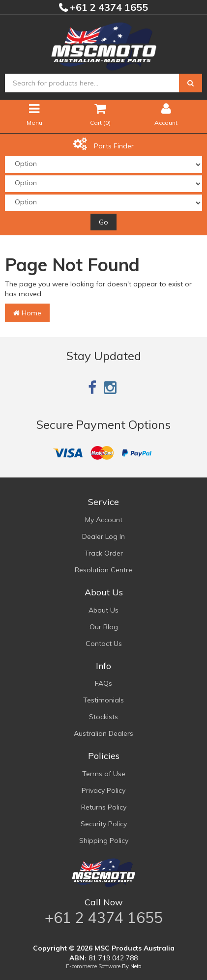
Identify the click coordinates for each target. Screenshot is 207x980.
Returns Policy (104, 807)
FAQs (103, 683)
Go (103, 222)
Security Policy (104, 824)
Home (27, 313)
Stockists (103, 717)
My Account (104, 520)
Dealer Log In (103, 536)
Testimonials (103, 700)
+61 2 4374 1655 (108, 7)
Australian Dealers (103, 733)
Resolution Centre (103, 570)
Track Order (104, 553)
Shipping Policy (104, 840)
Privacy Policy (103, 790)
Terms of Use (104, 774)
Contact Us (104, 644)
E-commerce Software (93, 966)
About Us (103, 610)
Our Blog (104, 627)
